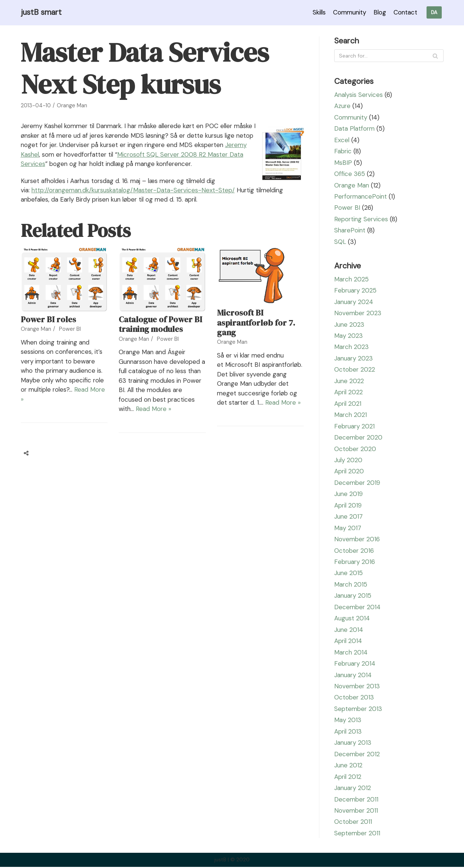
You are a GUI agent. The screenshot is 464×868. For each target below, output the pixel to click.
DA (434, 12)
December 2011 (357, 800)
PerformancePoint (361, 197)
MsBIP (343, 163)
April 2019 (348, 506)
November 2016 (358, 540)
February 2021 (355, 427)
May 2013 (348, 721)
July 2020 (348, 461)
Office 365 (350, 174)
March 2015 (351, 585)
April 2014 (349, 642)
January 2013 (353, 744)
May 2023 (348, 336)
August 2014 (352, 619)
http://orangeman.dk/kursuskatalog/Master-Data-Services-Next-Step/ (136, 200)
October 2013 (354, 698)
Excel (342, 140)
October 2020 (356, 449)
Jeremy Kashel (75, 154)
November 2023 (358, 313)
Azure (343, 106)
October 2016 (354, 551)
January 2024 (354, 302)
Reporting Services (362, 219)
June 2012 (348, 766)
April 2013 (348, 732)
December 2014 (358, 608)
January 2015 (353, 597)
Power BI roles (48, 329)
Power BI (70, 339)
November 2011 (357, 812)
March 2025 (352, 280)
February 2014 (355, 665)
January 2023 (354, 359)
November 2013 (358, 687)
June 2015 (349, 574)
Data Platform (355, 129)
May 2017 (348, 529)
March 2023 (352, 347)
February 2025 (356, 291)
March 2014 (351, 653)
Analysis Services (359, 95)
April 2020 (350, 472)
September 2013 (359, 710)
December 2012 (358, 755)
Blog (379, 12)
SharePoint (350, 231)
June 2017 (349, 517)
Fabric (343, 151)
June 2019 (349, 495)
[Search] (389, 56)
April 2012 (348, 778)
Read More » (184, 418)
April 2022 (349, 393)
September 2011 (358, 834)
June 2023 (349, 325)
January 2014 (353, 676)
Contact (405, 12)
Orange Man (72, 105)
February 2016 (355, 562)
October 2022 (355, 370)
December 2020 (359, 438)
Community (348, 12)
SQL (340, 242)
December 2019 (358, 483)
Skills (316, 12)
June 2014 (349, 630)
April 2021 (348, 404)
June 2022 (349, 381)
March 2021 (351, 415)
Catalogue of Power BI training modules (160, 334)
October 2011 (353, 823)
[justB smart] (41, 13)
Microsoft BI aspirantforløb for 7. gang (256, 332)
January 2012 (353, 789)
